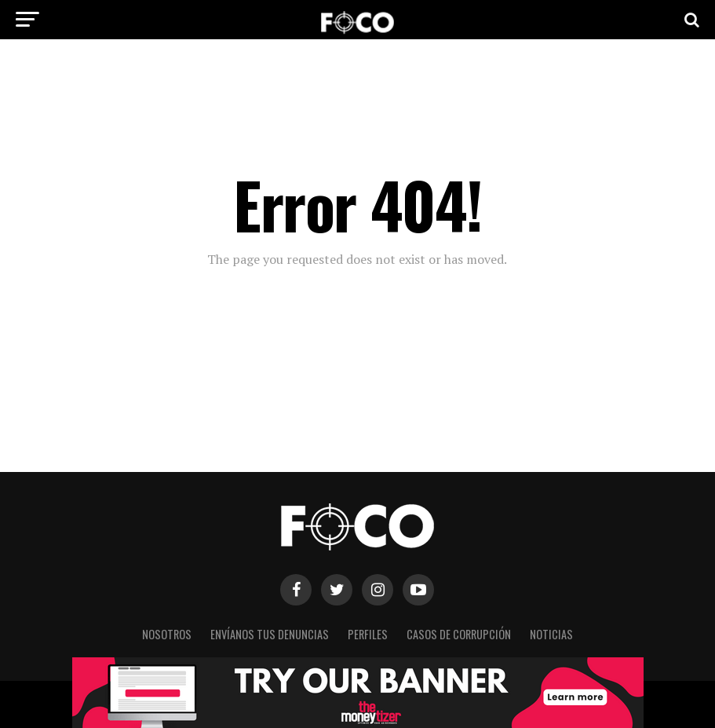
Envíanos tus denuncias (270, 634)
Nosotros (167, 634)
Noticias (551, 634)
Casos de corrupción (459, 634)
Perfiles (368, 634)
